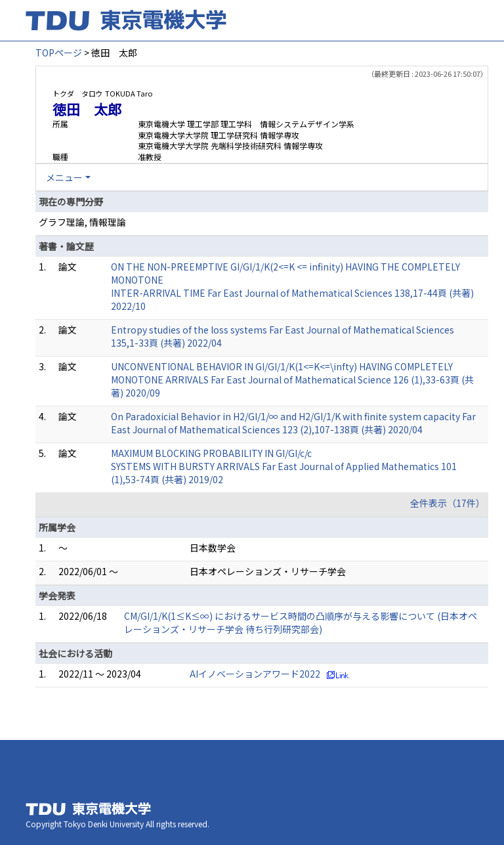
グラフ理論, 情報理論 (82, 222)
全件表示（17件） (448, 503)
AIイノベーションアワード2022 (255, 674)
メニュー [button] (64, 177)
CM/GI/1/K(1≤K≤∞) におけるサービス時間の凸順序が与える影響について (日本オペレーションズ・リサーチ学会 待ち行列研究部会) (301, 622)
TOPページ (59, 53)
